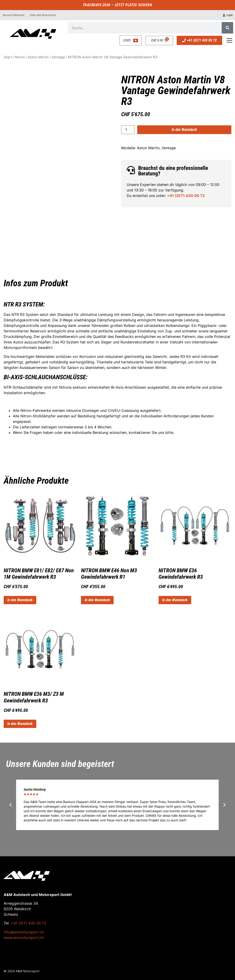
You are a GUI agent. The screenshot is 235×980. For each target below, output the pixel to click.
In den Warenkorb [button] (20, 600)
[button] (11, 805)
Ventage (58, 57)
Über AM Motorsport (43, 15)
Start (8, 57)
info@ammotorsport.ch (24, 932)
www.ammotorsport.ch (24, 938)
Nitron (20, 57)
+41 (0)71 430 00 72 (186, 196)
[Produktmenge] (128, 130)
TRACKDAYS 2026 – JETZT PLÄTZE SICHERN (118, 5)
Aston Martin (38, 57)
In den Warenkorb (184, 130)
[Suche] (227, 28)
